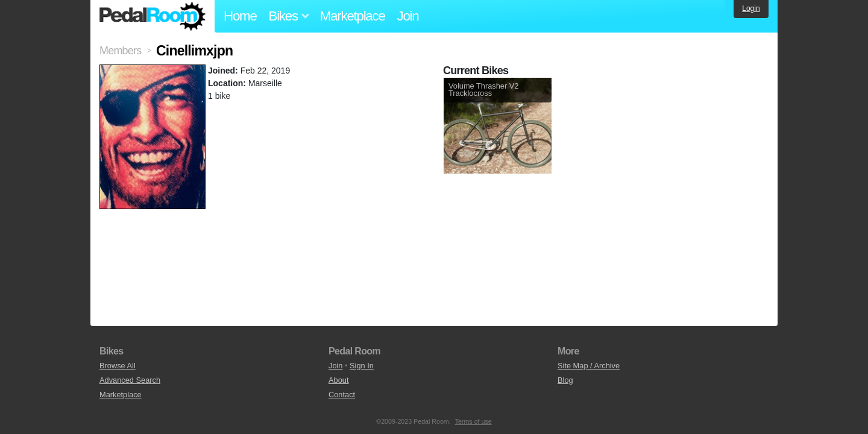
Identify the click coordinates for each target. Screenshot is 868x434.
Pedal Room (153, 16)
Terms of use (473, 421)
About (338, 380)
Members (120, 51)
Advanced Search (130, 380)
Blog (565, 380)
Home (240, 16)
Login (751, 8)
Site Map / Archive (589, 366)
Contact (342, 395)
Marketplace (353, 16)
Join (408, 16)
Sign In (362, 366)
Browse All (118, 366)
